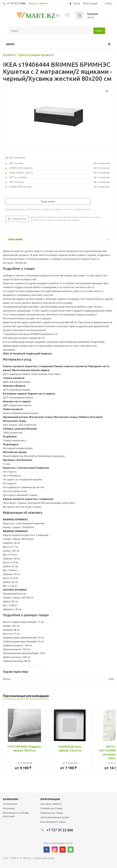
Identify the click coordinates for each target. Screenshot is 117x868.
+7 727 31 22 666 (16, 3)
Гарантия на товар (52, 813)
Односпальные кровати (36, 55)
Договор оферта (51, 804)
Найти (99, 31)
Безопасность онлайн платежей (16, 815)
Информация (50, 799)
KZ (107, 4)
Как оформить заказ (53, 822)
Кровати (9, 55)
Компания (10, 799)
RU (110, 4)
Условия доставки (51, 808)
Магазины (9, 808)
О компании (10, 804)
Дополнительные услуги (55, 817)
